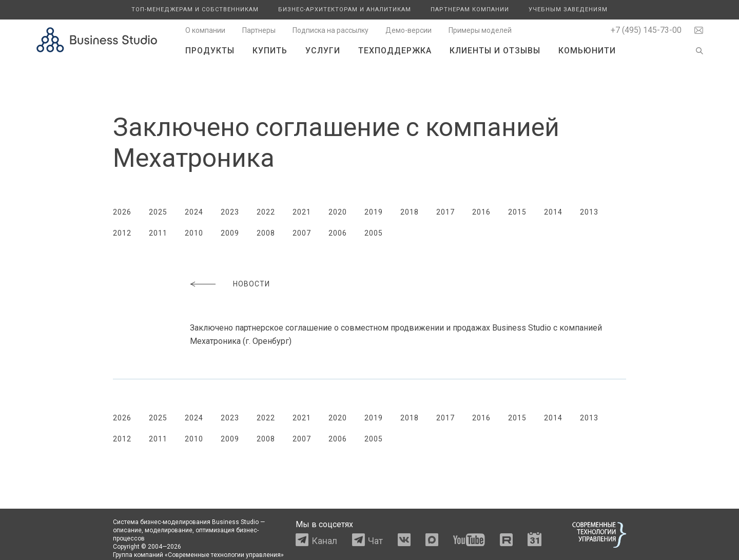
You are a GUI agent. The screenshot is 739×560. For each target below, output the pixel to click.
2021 (302, 212)
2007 (302, 233)
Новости (251, 284)
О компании (205, 30)
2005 (374, 233)
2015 (517, 212)
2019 (374, 212)
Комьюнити (587, 51)
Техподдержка (395, 51)
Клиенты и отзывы (495, 51)
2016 (481, 212)
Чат (375, 541)
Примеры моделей (480, 30)
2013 (589, 212)
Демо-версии (409, 30)
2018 (410, 212)
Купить (270, 51)
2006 (338, 233)
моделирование (169, 530)
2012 (122, 233)
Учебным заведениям (568, 9)
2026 (122, 212)
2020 (338, 212)
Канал (324, 541)
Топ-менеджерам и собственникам (195, 9)
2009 (230, 233)
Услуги (323, 51)
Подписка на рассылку (330, 30)
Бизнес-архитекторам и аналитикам (345, 9)
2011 (158, 233)
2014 (553, 212)
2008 (266, 233)
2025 (158, 212)
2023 (230, 212)
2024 (194, 212)
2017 (445, 212)
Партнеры (259, 30)
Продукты (210, 51)
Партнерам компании (470, 9)
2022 (266, 212)
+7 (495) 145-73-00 (646, 30)
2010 (194, 233)
